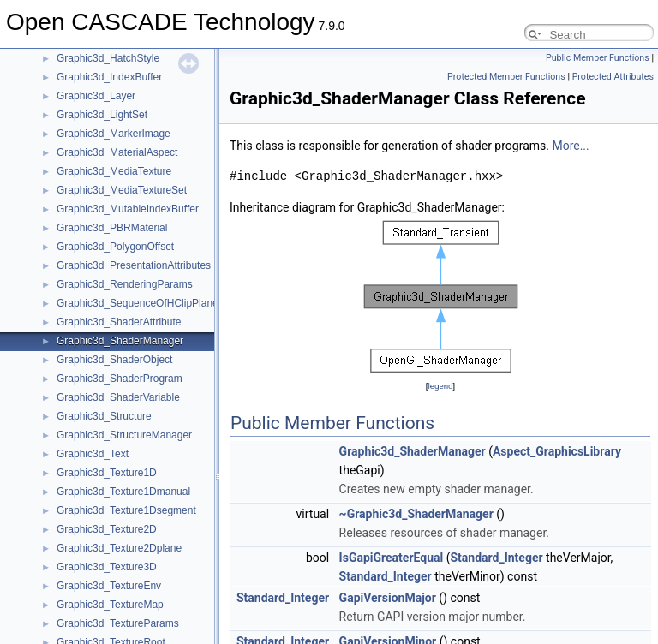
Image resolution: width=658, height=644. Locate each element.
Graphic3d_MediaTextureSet (122, 190)
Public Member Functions (598, 58)
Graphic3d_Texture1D (107, 473)
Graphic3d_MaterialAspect (117, 152)
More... (570, 146)
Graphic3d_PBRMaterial (112, 228)
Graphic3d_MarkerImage (114, 134)
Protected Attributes (613, 77)
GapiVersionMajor (388, 598)
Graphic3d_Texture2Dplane (119, 548)
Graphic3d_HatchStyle (108, 58)
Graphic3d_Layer (96, 96)
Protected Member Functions (506, 77)
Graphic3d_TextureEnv (109, 586)
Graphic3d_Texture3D (107, 567)
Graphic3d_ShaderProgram (120, 379)
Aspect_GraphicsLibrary (557, 451)
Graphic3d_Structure (104, 416)
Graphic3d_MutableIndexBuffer (128, 209)
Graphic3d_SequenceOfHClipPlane (138, 303)
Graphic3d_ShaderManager (120, 341)
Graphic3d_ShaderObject (114, 360)
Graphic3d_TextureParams (118, 623)
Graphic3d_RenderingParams (125, 284)
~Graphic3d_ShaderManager (416, 514)
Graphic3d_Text (93, 454)
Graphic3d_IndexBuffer (109, 77)
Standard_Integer (496, 558)
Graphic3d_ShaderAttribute (119, 322)
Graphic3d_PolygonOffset (115, 247)
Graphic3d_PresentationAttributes (134, 265)
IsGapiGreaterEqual (392, 558)
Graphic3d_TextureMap (110, 605)
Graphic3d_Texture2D (107, 529)
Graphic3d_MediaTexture (114, 171)
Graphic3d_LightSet (102, 115)
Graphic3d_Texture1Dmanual (123, 492)
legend (440, 386)
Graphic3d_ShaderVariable (118, 397)
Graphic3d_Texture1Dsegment (126, 510)
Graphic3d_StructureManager (124, 435)
